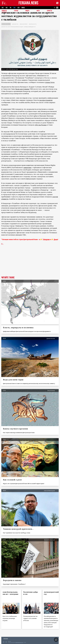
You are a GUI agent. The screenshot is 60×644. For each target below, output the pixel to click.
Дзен (56, 239)
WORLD (23, 8)
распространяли (46, 100)
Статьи (16, 11)
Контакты (6, 638)
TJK (10, 8)
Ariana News (50, 82)
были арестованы (22, 89)
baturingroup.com (19, 642)
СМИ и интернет (24, 24)
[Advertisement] (30, 263)
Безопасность (33, 24)
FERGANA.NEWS (28, 3)
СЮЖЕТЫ (49, 11)
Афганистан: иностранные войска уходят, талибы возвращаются (18, 27)
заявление (27, 167)
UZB (18, 8)
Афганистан (15, 24)
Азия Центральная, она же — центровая (10, 593)
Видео (27, 11)
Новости (4, 11)
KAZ (3, 8)
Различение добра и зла (31, 593)
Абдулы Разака (41, 125)
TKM (14, 8)
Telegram (46, 239)
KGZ (7, 8)
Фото (38, 11)
